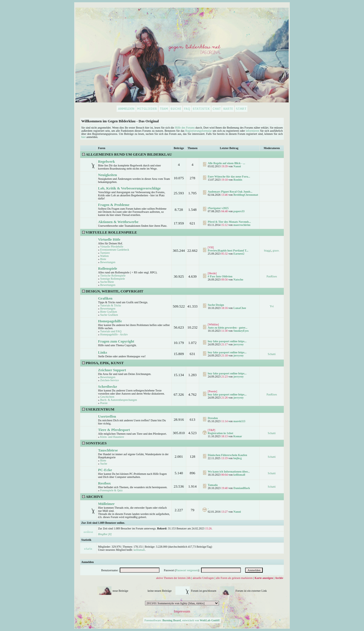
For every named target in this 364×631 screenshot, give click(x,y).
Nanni (237, 166)
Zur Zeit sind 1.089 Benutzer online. (103, 523)
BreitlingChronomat (246, 195)
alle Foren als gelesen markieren (234, 578)
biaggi (267, 250)
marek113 (239, 421)
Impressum (182, 611)
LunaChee (240, 308)
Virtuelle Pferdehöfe (112, 247)
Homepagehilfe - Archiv (114, 334)
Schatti (272, 354)
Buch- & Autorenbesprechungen (118, 400)
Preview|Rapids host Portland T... (228, 250)
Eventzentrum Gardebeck (115, 250)
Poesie (104, 403)
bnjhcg (237, 458)
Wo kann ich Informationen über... (229, 472)
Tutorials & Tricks (111, 305)
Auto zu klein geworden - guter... (228, 328)
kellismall (239, 475)
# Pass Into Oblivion (220, 276)
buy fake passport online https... (227, 341)
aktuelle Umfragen (203, 578)
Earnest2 (239, 254)
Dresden (213, 418)
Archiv (279, 578)
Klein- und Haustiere (112, 437)
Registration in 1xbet (221, 433)
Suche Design (216, 305)
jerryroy (239, 344)
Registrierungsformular (198, 131)
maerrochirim (242, 225)
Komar (238, 436)
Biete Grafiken (108, 312)
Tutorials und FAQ (111, 331)
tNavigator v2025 (218, 208)
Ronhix (238, 180)
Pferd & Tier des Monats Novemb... (229, 222)
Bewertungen (108, 262)
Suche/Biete (107, 282)
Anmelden (88, 562)
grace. (276, 250)
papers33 (239, 211)
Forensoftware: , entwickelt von (182, 620)
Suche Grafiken (109, 315)
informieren (252, 131)
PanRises (272, 276)
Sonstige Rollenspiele (112, 279)
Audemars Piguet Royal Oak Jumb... (230, 192)
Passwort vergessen (187, 570)
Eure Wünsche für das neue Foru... (229, 177)
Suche (104, 464)
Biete (103, 259)
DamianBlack (242, 488)
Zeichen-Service (109, 380)
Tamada (213, 485)
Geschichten (107, 397)
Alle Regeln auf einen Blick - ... (227, 163)
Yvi (272, 306)
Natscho (238, 280)
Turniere (105, 253)
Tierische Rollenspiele (113, 276)
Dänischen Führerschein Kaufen (227, 455)
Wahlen (104, 256)
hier (84, 137)
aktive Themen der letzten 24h (173, 578)
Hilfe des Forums (185, 128)
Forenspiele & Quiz (111, 490)
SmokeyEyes (241, 331)
